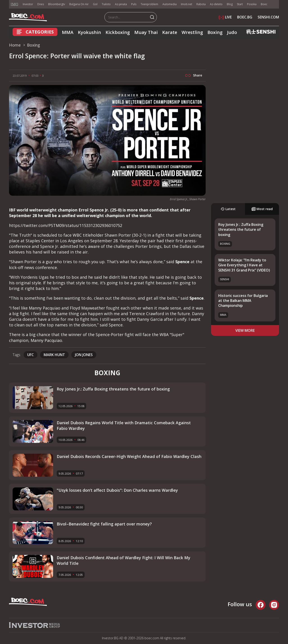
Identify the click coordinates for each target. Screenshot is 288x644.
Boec (264, 4)
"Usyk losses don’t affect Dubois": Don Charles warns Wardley (117, 490)
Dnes (41, 4)
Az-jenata (121, 4)
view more (245, 330)
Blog (230, 4)
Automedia (170, 4)
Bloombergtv (57, 4)
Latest (228, 209)
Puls (134, 4)
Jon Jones (84, 355)
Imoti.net (187, 4)
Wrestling (192, 32)
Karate (170, 32)
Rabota (201, 4)
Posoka (252, 4)
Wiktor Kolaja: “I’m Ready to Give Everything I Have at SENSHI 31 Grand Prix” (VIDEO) (244, 265)
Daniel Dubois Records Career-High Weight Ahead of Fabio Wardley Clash (129, 456)
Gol (95, 4)
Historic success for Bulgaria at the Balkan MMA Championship (243, 301)
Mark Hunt (54, 355)
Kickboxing (118, 32)
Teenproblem (149, 4)
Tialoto (106, 4)
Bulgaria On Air (79, 4)
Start (240, 4)
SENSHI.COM (268, 17)
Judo (232, 32)
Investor (28, 4)
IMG (15, 4)
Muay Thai (146, 32)
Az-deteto (216, 4)
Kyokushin (89, 32)
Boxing (215, 32)
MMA (68, 32)
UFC (30, 355)
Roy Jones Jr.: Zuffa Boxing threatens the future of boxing (241, 230)
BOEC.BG (245, 17)
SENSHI (225, 279)
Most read (262, 209)
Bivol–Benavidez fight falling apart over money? (104, 524)
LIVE (225, 17)
